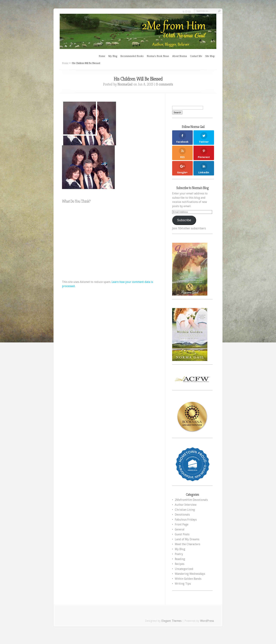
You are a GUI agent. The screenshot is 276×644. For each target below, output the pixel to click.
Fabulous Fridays (186, 520)
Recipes (180, 564)
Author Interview (186, 505)
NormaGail (125, 84)
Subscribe (184, 220)
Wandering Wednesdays (190, 574)
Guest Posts (182, 534)
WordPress (207, 621)
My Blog (113, 56)
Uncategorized (184, 569)
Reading (180, 559)
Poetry (179, 554)
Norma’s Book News (158, 56)
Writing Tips (183, 584)
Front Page (182, 524)
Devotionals (182, 515)
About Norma (180, 56)
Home (102, 56)
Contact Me (196, 56)
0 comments (164, 84)
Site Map (210, 56)
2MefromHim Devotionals (191, 500)
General (180, 529)
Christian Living (185, 510)
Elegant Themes (171, 621)
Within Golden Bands (188, 579)
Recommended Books (132, 56)
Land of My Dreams (187, 539)
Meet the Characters (187, 544)
